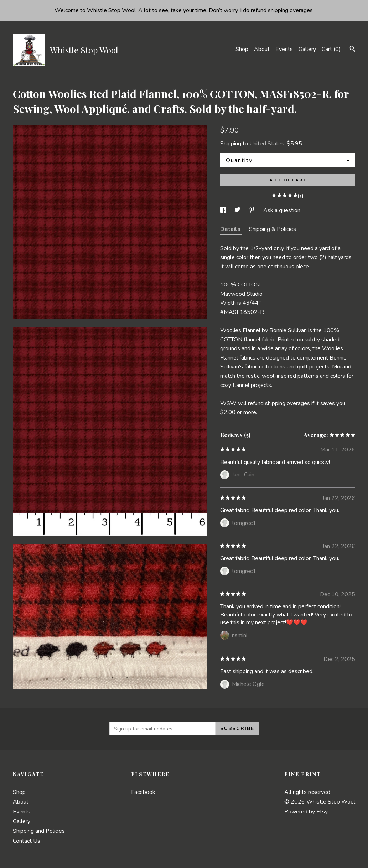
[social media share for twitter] (238, 210)
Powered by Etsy (306, 812)
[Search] (353, 50)
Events (284, 49)
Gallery (307, 49)
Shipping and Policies (39, 831)
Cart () (331, 49)
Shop (242, 49)
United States (267, 144)
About (262, 49)
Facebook (143, 792)
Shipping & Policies (273, 229)
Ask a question (282, 210)
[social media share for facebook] (224, 210)
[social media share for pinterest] (253, 210)
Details (231, 229)
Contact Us (27, 841)
